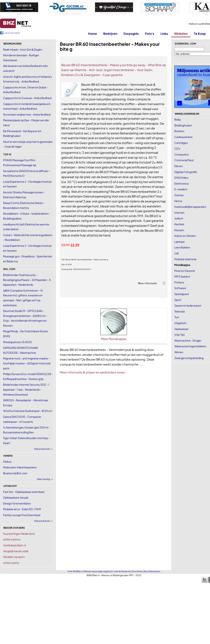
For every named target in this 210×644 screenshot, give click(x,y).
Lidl (176, 253)
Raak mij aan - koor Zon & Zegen (23, 49)
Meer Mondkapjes (114, 339)
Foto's (150, 34)
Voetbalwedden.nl (15, 545)
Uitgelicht (180, 323)
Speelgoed (181, 294)
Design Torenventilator (17, 503)
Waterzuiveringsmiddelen (190, 346)
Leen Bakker (182, 247)
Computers (182, 154)
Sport (178, 300)
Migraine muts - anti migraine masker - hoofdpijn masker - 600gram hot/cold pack (27, 363)
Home (92, 34)
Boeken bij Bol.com (15, 473)
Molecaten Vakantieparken (20, 467)
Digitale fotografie (186, 172)
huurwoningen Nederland (19, 534)
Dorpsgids (131, 34)
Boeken (179, 131)
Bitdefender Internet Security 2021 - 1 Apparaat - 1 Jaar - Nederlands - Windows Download (26, 389)
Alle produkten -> (44, 521)
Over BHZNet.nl (75, 571)
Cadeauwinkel (183, 137)
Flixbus (7, 462)
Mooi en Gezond (184, 271)
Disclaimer (137, 571)
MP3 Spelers (182, 276)
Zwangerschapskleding (189, 358)
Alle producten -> (44, 449)
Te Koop (200, 34)
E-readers (181, 189)
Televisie (180, 311)
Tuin (177, 317)
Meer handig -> (45, 479)
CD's (177, 148)
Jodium (179, 218)
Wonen (179, 352)
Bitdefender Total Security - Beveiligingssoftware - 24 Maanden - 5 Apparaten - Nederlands (27, 280)
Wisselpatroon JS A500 (17, 342)
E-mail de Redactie (121, 571)
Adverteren (155, 571)
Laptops (179, 242)
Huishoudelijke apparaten (190, 207)
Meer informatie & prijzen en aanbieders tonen (92, 372)
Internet (179, 213)
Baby (178, 119)
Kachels (179, 224)
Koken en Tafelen (185, 236)
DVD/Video (181, 178)
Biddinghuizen (183, 125)
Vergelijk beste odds (16, 551)
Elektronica (181, 183)
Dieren (179, 166)
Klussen (179, 230)
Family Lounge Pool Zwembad (22, 515)
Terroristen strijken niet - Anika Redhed (27, 114)
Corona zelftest (184, 160)
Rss (146, 571)
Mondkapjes (182, 265)
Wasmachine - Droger (188, 340)
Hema (178, 201)
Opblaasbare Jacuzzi (16, 497)
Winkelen (181, 34)
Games (179, 195)
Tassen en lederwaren (188, 305)
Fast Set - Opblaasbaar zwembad (24, 492)
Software (180, 288)
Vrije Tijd (179, 335)
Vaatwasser (182, 329)
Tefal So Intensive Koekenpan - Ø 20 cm (28, 411)
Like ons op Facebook (12, 33)
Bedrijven (110, 34)
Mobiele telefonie (185, 259)
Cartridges (181, 143)
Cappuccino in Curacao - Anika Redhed (27, 98)
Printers (179, 282)
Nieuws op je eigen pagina (97, 571)
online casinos (12, 539)
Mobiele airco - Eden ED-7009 (22, 509)
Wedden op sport (14, 557)
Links (164, 34)
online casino (11, 563)
